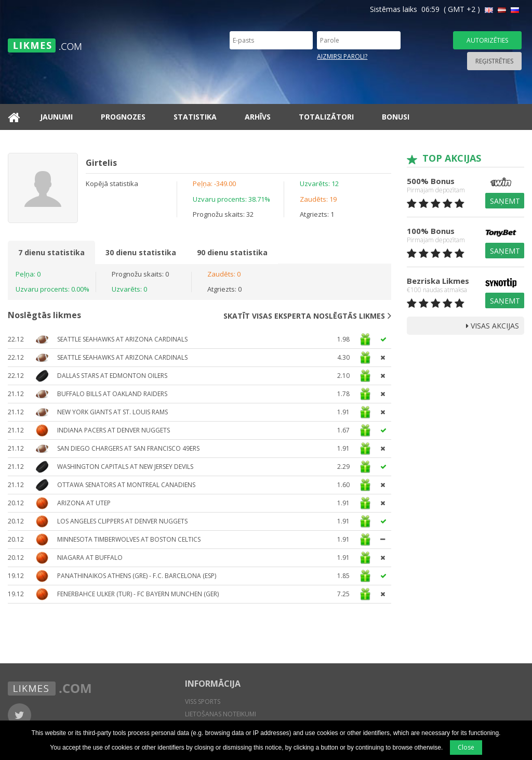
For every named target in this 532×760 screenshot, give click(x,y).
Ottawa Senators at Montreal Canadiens (126, 485)
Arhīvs (258, 117)
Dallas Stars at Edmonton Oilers (112, 376)
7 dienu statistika (51, 252)
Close (466, 747)
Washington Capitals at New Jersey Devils (125, 467)
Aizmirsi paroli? (342, 56)
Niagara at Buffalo (90, 558)
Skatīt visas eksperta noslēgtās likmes (307, 316)
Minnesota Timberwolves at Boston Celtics (129, 539)
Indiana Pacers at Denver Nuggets (114, 430)
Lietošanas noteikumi (221, 714)
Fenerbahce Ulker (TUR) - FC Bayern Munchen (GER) (138, 594)
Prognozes (123, 117)
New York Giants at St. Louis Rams (112, 412)
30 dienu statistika (141, 252)
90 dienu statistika (232, 252)
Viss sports (203, 702)
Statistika (195, 117)
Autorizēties (487, 40)
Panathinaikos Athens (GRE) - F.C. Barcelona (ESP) (137, 576)
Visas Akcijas (493, 326)
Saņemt (505, 201)
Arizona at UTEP (84, 503)
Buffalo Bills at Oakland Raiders (112, 394)
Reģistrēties (494, 61)
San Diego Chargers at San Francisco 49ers (128, 448)
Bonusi (396, 117)
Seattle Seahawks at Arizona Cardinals (122, 339)
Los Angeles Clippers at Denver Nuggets (122, 521)
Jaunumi (56, 117)
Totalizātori (326, 117)
